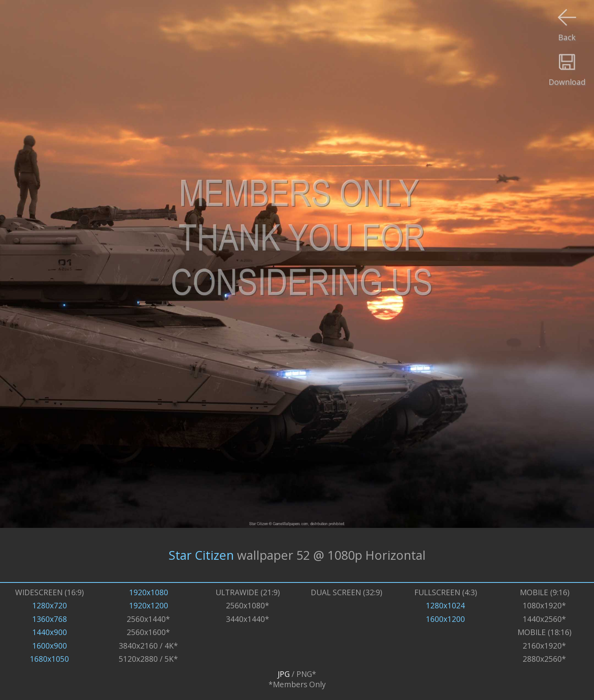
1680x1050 (49, 659)
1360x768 (50, 619)
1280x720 (50, 606)
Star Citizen (201, 555)
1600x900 (50, 646)
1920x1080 (149, 592)
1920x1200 (149, 606)
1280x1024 (445, 606)
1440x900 (50, 632)
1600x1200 (445, 619)
